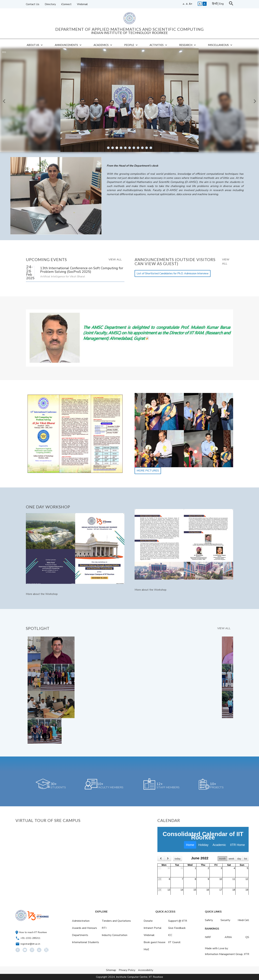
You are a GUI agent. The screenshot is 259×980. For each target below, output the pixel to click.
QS (247, 937)
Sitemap (111, 970)
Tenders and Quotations (116, 921)
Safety (209, 920)
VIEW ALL (115, 260)
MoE (146, 949)
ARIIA (228, 937)
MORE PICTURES (148, 471)
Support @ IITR (178, 921)
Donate (148, 921)
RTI (104, 928)
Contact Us (33, 4)
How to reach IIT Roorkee (33, 932)
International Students (86, 942)
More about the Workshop (42, 594)
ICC (170, 935)
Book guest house (155, 942)
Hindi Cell (243, 920)
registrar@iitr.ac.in (30, 944)
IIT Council (174, 942)
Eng (221, 4)
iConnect (66, 4)
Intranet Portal (153, 928)
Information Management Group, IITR (227, 954)
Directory (50, 4)
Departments (80, 935)
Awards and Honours (84, 928)
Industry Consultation (115, 935)
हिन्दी (215, 4)
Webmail (82, 4)
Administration (81, 921)
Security (225, 920)
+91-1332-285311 (30, 938)
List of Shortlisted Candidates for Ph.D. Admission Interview (173, 273)
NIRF (208, 937)
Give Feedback (177, 928)
